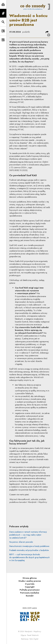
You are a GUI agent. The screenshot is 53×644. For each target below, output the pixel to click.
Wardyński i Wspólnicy (33, 632)
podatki (26, 32)
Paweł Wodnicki (33, 635)
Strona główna (30, 578)
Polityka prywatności (30, 590)
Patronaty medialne (30, 593)
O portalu (30, 584)
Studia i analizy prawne (30, 581)
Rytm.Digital (34, 639)
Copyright (30, 587)
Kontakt (30, 596)
